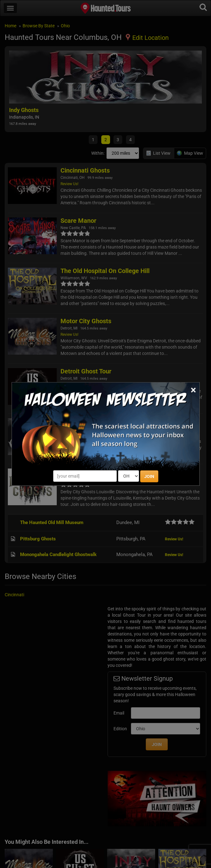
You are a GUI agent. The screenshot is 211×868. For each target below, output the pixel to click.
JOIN (149, 476)
